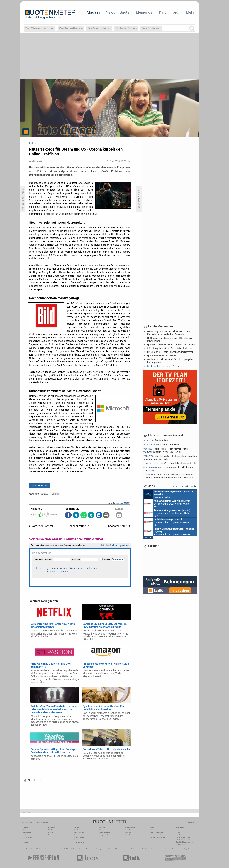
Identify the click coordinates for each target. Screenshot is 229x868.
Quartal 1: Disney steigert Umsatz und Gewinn (171, 345)
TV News (87, 849)
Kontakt (179, 835)
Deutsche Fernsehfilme (174, 849)
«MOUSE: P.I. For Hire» (161, 445)
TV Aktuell (40, 849)
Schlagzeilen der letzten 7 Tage (163, 366)
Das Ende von (151, 28)
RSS (24, 830)
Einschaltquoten (99, 849)
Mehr (190, 12)
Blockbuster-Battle (158, 837)
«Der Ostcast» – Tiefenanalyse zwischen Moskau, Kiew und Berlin (170, 457)
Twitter (25, 842)
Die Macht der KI (99, 28)
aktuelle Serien (144, 849)
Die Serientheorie (71, 28)
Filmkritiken (65, 849)
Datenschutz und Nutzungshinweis (183, 838)
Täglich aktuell (106, 835)
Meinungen (145, 12)
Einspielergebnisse (158, 835)
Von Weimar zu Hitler (39, 28)
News (110, 12)
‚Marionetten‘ (156, 440)
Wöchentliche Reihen (108, 830)
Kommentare (40, 485)
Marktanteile (105, 832)
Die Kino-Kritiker (157, 832)
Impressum (181, 844)
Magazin (94, 12)
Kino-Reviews (130, 835)
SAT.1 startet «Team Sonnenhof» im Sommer (170, 352)
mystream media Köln (169, 494)
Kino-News (155, 830)
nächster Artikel (119, 526)
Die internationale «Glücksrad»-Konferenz (169, 469)
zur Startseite (79, 526)
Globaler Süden (126, 28)
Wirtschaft (78, 835)
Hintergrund (53, 830)
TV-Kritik (128, 832)
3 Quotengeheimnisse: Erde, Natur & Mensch (170, 348)
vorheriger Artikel (41, 526)
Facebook (27, 840)
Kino (163, 12)
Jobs (178, 832)
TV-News (77, 830)
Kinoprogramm (157, 849)
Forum (176, 12)
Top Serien (188, 849)
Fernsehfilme (131, 849)
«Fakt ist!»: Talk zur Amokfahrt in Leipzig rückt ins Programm (171, 361)
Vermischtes (79, 832)
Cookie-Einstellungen (185, 842)
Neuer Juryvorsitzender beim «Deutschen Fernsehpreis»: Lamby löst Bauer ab (168, 333)
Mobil (25, 835)
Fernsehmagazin (52, 849)
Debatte (128, 830)
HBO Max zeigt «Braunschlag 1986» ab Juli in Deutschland (170, 339)
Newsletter (27, 832)
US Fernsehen (77, 849)
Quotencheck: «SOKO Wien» (162, 356)
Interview (52, 835)
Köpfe (76, 840)
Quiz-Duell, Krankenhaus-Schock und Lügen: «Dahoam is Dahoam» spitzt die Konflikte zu (170, 476)
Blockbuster (120, 849)
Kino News (31, 849)
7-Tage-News (28, 837)
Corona (55, 494)
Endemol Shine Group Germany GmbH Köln (167, 503)
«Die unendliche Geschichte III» (170, 463)
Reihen (51, 832)
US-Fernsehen (80, 842)
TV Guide (110, 849)
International (79, 837)
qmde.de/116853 (123, 503)
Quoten (125, 12)
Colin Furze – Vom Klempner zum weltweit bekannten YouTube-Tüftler (166, 450)
